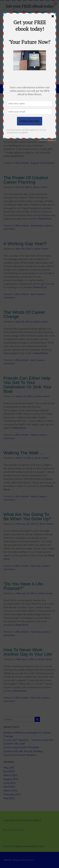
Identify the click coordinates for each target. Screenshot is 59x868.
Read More (17, 156)
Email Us (8, 846)
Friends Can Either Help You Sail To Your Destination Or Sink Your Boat (27, 385)
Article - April (28, 294)
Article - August (30, 163)
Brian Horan (44, 121)
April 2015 (9, 771)
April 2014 (9, 787)
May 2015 (9, 768)
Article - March (29, 435)
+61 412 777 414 (15, 830)
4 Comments (47, 163)
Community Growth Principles (21, 747)
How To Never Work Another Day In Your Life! (28, 652)
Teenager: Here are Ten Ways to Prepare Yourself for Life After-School (28, 111)
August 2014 (11, 779)
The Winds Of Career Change (24, 314)
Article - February (31, 566)
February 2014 (12, 794)
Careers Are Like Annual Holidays (23, 751)
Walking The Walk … (24, 453)
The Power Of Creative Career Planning (26, 180)
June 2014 (10, 783)
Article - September (32, 226)
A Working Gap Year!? (25, 244)
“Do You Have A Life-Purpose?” (24, 586)
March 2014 (10, 791)
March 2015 (10, 775)
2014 (17, 163)
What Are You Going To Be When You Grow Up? (27, 517)
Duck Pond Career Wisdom (20, 755)
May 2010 (9, 798)
